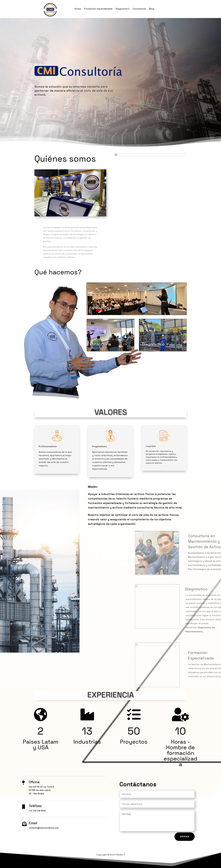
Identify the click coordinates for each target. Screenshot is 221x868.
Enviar (185, 837)
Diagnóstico (123, 9)
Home (78, 9)
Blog (152, 9)
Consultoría (139, 9)
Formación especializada (98, 9)
